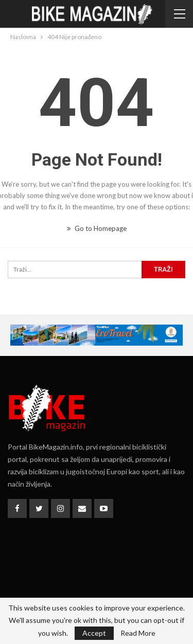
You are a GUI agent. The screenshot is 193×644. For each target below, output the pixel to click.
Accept (94, 633)
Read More (138, 633)
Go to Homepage (97, 228)
